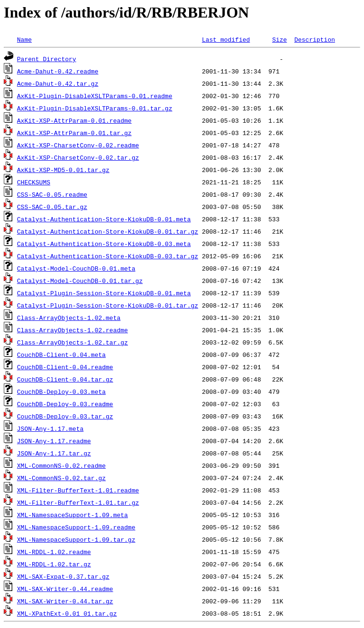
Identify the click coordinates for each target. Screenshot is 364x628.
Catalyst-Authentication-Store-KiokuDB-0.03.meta (104, 244)
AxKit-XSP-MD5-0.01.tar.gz (63, 170)
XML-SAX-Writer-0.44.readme (65, 589)
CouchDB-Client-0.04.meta (61, 355)
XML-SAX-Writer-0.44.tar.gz (65, 601)
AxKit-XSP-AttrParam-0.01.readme (74, 120)
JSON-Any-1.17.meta (50, 428)
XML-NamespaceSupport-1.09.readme (76, 527)
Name (24, 39)
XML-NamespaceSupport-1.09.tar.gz (76, 539)
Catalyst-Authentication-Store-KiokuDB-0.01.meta (104, 219)
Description (315, 39)
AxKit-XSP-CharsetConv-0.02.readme (78, 145)
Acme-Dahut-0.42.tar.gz (58, 83)
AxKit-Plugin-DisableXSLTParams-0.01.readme (95, 96)
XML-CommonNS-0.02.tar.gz (61, 478)
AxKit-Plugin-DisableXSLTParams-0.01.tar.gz (95, 108)
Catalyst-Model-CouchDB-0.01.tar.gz (80, 281)
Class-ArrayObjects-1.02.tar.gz (73, 342)
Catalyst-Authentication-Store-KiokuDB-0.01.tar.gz (108, 231)
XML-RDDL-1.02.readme (54, 552)
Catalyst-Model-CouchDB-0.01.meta (76, 268)
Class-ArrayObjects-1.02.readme (73, 330)
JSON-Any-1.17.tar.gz (54, 453)
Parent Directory (47, 59)
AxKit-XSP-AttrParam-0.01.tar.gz (74, 133)
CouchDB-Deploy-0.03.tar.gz (65, 416)
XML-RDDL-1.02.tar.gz (54, 564)
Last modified (226, 39)
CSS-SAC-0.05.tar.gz (52, 207)
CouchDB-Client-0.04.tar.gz (65, 379)
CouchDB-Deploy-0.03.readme (65, 404)
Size (279, 39)
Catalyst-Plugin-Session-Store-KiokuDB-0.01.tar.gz (108, 305)
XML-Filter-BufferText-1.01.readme (78, 490)
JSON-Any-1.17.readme (54, 441)
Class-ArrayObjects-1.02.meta (69, 318)
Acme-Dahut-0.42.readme (58, 71)
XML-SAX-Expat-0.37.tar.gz (63, 576)
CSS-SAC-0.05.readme (52, 194)
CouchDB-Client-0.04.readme (65, 367)
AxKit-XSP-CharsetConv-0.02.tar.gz (78, 157)
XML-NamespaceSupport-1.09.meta (73, 515)
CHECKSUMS (34, 182)
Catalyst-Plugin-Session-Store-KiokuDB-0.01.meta (104, 293)
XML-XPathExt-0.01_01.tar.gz (67, 613)
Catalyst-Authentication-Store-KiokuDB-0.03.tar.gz (108, 256)
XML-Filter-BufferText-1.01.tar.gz (78, 502)
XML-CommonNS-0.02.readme (61, 465)
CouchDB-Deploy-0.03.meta (61, 391)
